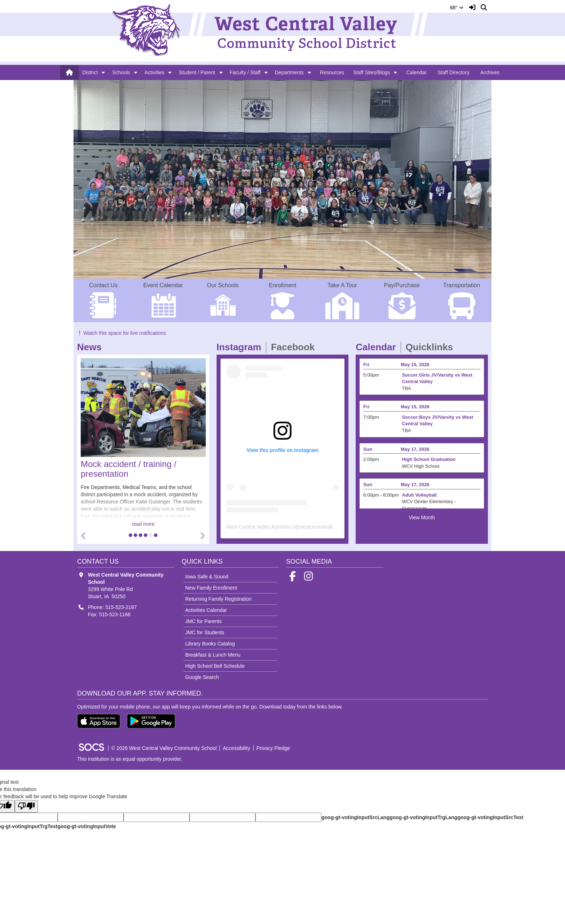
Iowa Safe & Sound (207, 577)
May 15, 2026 (415, 365)
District (90, 72)
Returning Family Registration (218, 599)
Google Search (202, 677)
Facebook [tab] (295, 347)
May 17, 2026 (415, 449)
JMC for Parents (203, 621)
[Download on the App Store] (99, 721)
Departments (289, 72)
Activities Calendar (206, 610)
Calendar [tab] (378, 347)
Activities (154, 72)
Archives (490, 72)
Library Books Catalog (210, 644)
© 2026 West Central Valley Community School (164, 748)
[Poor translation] (26, 806)
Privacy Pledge (273, 748)
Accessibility (236, 748)
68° (457, 8)
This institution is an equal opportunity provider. (130, 759)
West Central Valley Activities (259, 527)
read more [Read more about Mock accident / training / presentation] (143, 524)
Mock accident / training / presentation (128, 469)
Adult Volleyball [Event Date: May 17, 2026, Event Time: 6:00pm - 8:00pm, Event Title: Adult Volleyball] (419, 495)
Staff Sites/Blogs (372, 72)
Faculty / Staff (245, 72)
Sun (368, 449)
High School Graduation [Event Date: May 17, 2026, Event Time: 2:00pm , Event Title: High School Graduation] (429, 459)
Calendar (416, 72)
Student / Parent (197, 72)
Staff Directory (453, 72)
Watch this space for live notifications (122, 333)
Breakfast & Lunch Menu (213, 655)
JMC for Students (205, 632)
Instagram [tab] (241, 347)
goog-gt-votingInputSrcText (490, 817)
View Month (422, 517)
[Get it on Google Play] (151, 721)
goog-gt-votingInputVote (86, 826)
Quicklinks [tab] (432, 347)
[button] (103, 72)
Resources (332, 72)
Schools (121, 72)
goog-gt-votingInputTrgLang (423, 817)
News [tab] (92, 347)
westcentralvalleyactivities (328, 527)
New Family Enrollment (211, 588)
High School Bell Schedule (215, 666)
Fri (366, 365)
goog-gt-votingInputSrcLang (355, 817)
